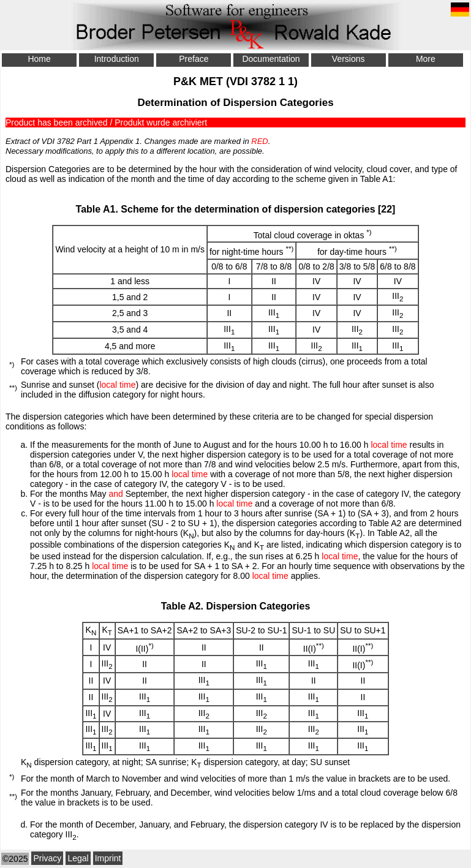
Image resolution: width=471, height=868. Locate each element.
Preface (194, 59)
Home (39, 59)
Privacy (47, 858)
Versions (349, 59)
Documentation (271, 59)
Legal (78, 858)
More (426, 59)
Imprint (108, 858)
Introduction (117, 59)
